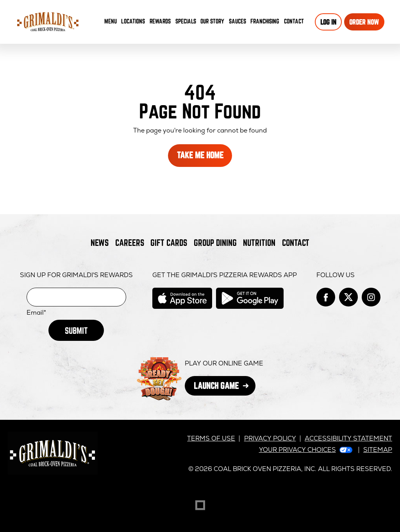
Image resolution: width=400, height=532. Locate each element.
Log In (328, 22)
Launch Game (225, 388)
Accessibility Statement (348, 438)
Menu (111, 21)
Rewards (160, 21)
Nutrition (259, 243)
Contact (294, 21)
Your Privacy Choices (297, 450)
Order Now (364, 22)
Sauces (239, 23)
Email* (36, 313)
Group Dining (215, 243)
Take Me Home (200, 155)
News (100, 243)
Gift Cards (169, 243)
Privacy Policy (270, 438)
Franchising (265, 21)
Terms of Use (211, 438)
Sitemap (378, 450)
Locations (133, 21)
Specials (186, 21)
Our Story (212, 21)
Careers (130, 243)
